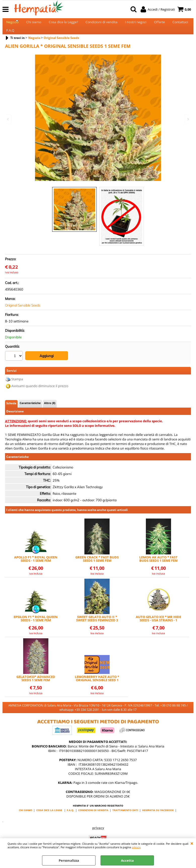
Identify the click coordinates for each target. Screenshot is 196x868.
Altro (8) (50, 410)
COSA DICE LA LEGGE (49, 817)
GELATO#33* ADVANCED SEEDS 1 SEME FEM (36, 686)
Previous (8, 119)
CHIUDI (192, 843)
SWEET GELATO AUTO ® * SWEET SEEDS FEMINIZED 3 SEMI (97, 626)
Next (188, 119)
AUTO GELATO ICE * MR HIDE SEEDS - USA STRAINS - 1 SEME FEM (158, 626)
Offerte (159, 24)
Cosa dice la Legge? (63, 24)
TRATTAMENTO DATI (125, 817)
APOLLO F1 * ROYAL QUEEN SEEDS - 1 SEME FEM (36, 566)
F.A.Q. (70, 817)
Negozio (12, 24)
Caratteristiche (30, 410)
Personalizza (69, 860)
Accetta (127, 860)
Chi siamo (34, 24)
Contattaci (180, 24)
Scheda (11, 411)
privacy (136, 847)
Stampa (17, 387)
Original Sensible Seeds (23, 314)
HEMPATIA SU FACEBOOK (158, 817)
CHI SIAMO (26, 817)
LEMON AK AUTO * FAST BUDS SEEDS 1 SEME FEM (158, 566)
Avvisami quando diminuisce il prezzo (40, 393)
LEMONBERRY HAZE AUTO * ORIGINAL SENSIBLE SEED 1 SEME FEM (97, 686)
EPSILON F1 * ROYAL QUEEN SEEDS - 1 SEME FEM (36, 626)
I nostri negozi (136, 24)
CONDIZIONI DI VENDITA (93, 817)
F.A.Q (10, 37)
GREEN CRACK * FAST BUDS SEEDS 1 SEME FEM (97, 566)
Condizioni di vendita (102, 24)
